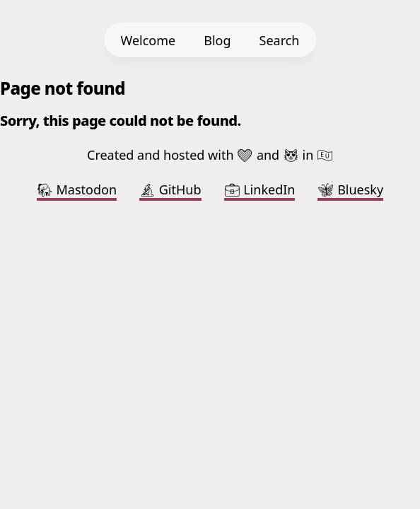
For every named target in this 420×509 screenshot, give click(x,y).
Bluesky (350, 189)
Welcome (148, 40)
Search (280, 40)
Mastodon (77, 189)
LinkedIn (260, 189)
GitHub (170, 189)
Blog (217, 40)
